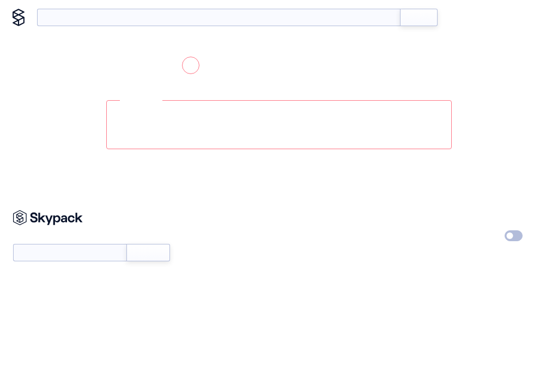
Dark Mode (481, 235)
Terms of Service (401, 256)
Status (294, 236)
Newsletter (70, 248)
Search (419, 17)
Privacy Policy (486, 216)
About (527, 17)
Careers (386, 236)
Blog (493, 17)
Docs (462, 17)
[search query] (219, 17)
